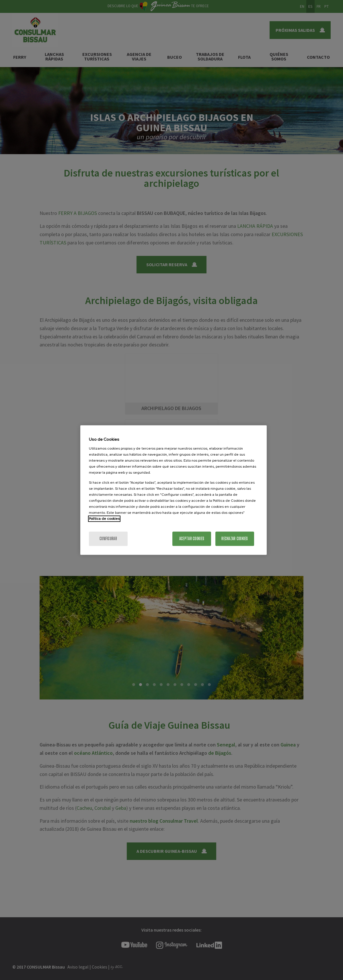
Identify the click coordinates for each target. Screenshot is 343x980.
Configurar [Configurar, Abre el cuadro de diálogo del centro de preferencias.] (108, 539)
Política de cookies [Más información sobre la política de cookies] (104, 519)
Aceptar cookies (192, 539)
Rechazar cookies (235, 539)
